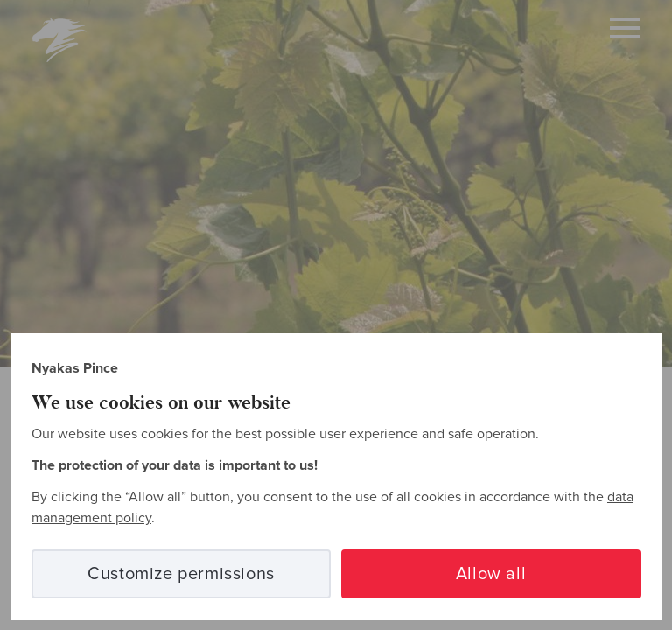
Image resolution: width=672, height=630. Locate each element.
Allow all (491, 574)
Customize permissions (181, 574)
